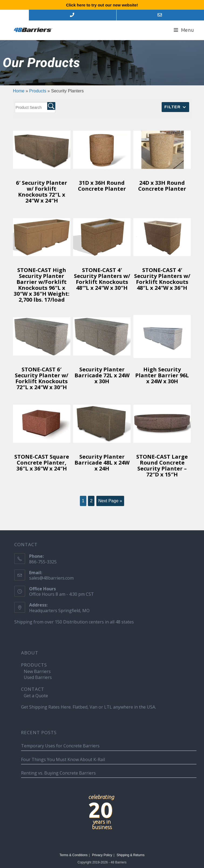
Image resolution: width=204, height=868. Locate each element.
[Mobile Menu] (184, 30)
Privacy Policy (102, 855)
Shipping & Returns (130, 855)
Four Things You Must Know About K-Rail (63, 759)
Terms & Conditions (73, 855)
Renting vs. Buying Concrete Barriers (58, 773)
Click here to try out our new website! (102, 5)
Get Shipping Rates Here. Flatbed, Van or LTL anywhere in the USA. (89, 707)
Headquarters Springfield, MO (59, 611)
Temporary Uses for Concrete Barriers (60, 746)
